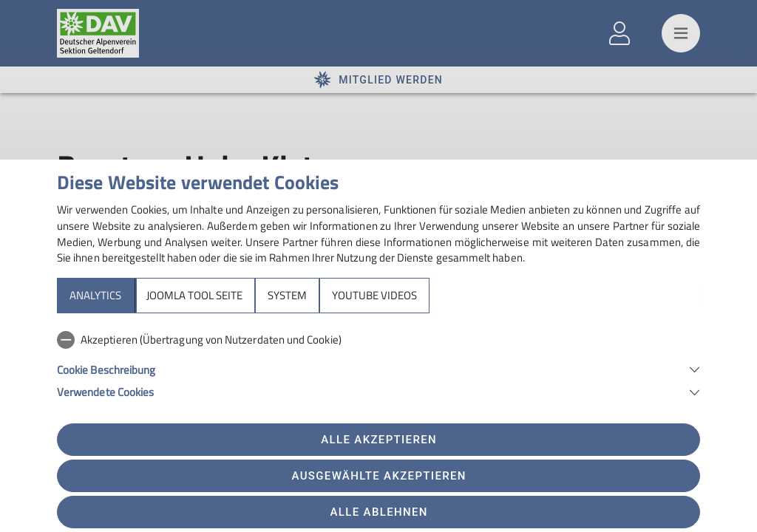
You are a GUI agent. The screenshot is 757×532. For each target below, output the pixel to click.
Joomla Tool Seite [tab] (194, 295)
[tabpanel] (378, 363)
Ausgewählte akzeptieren (379, 476)
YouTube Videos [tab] (374, 295)
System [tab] (287, 295)
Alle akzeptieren (379, 440)
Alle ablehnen (379, 512)
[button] (378, 368)
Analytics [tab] (95, 295)
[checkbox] (378, 340)
